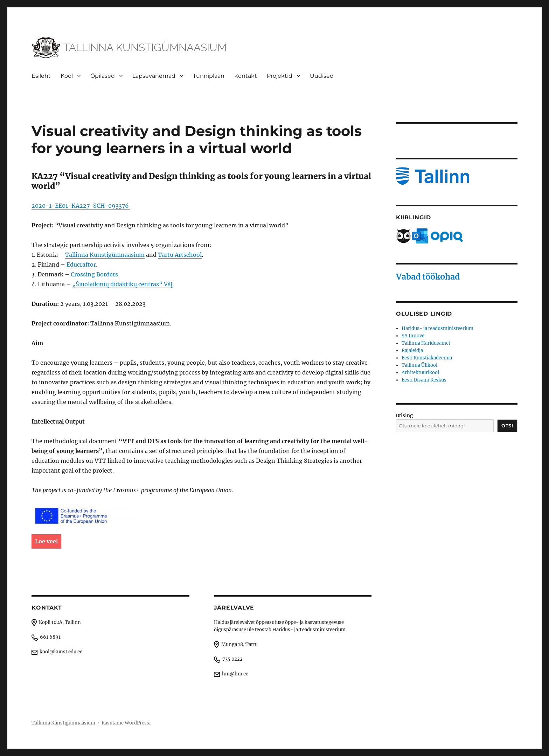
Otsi (507, 426)
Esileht (41, 76)
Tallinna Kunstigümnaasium (105, 255)
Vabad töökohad (428, 277)
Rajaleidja (412, 350)
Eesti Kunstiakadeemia (427, 358)
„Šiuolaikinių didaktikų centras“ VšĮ (122, 284)
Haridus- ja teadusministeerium (437, 328)
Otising (404, 416)
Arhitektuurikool (420, 373)
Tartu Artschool (180, 255)
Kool (67, 76)
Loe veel (46, 541)
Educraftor (81, 264)
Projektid (280, 76)
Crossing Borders (94, 274)
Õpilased (103, 76)
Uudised (322, 76)
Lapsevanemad (154, 76)
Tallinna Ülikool (419, 365)
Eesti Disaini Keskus (424, 380)
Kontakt (246, 76)
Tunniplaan (209, 76)
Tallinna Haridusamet (426, 343)
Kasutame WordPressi (126, 723)
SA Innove (413, 336)
